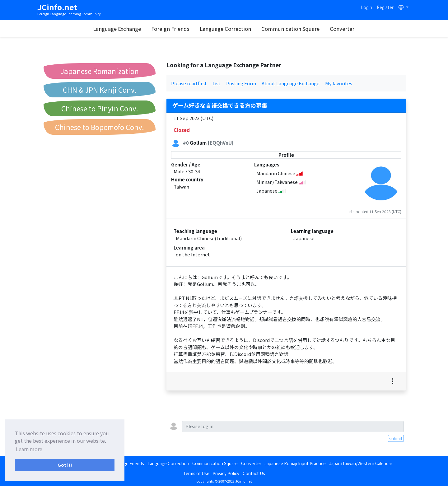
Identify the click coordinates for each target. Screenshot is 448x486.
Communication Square (290, 29)
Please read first (189, 83)
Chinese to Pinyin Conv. (100, 108)
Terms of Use (196, 473)
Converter (342, 29)
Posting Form (241, 83)
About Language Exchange (291, 83)
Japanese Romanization (100, 71)
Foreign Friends (170, 29)
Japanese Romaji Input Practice (295, 463)
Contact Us (254, 473)
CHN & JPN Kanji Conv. (100, 90)
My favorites (339, 83)
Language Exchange (117, 29)
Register (385, 7)
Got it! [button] (65, 465)
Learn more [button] (29, 449)
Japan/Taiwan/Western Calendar (361, 463)
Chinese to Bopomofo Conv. (100, 127)
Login (366, 7)
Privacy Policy (226, 473)
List (217, 83)
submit (396, 438)
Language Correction (225, 29)
